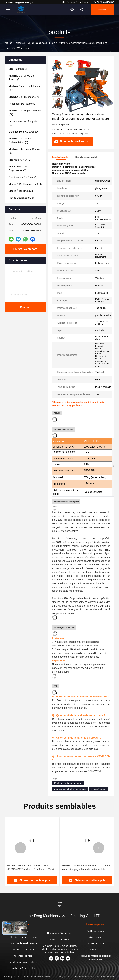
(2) (23, 104)
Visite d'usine (95, 937)
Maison (8, 43)
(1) (20, 160)
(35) (24, 88)
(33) (21, 191)
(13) (23, 123)
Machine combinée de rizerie (41, 43)
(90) (25, 184)
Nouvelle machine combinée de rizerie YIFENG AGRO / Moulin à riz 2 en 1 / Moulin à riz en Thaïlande (31, 868)
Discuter (102, 10)
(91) (21, 78)
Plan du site (95, 950)
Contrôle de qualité (95, 943)
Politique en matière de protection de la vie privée (95, 957)
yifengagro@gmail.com (75, 2)
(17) (24, 97)
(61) (18, 69)
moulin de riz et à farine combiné (70, 789)
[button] (58, 108)
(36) (24, 132)
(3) (20, 140)
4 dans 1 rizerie (99, 789)
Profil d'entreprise (95, 931)
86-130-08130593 (104, 2)
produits (20, 43)
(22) (25, 112)
